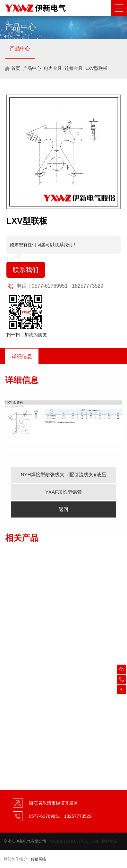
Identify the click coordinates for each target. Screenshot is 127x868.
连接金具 (74, 68)
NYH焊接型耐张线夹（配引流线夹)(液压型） (64, 477)
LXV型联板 (97, 68)
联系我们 (26, 270)
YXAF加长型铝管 (63, 492)
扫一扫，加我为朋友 (27, 335)
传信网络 (38, 859)
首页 (16, 68)
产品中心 (20, 48)
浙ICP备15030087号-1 (69, 841)
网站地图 (110, 841)
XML (95, 841)
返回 (63, 509)
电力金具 (53, 68)
